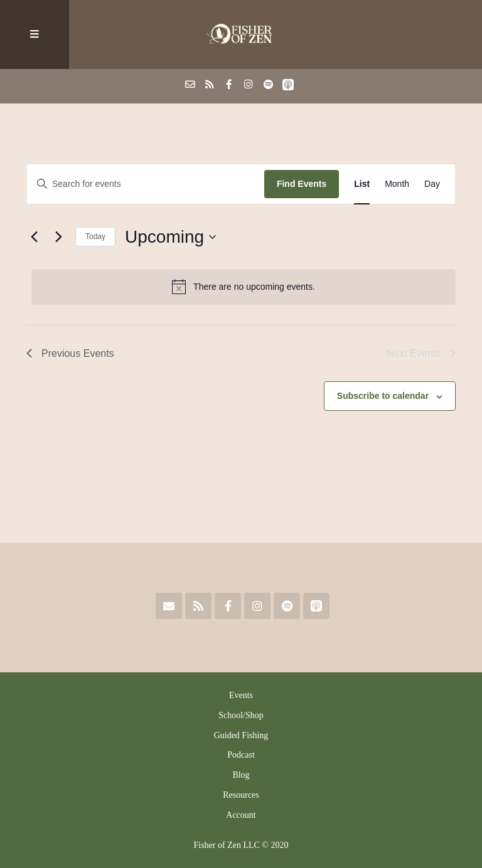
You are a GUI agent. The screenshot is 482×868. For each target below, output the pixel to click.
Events (241, 695)
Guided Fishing (241, 735)
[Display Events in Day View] (432, 184)
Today (95, 236)
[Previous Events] (34, 237)
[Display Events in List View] (362, 184)
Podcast (241, 755)
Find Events (302, 184)
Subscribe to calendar (383, 396)
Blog (241, 775)
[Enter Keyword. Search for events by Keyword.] (146, 184)
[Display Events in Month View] (397, 184)
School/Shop (241, 715)
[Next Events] (58, 237)
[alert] (244, 287)
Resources (241, 795)
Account (241, 815)
